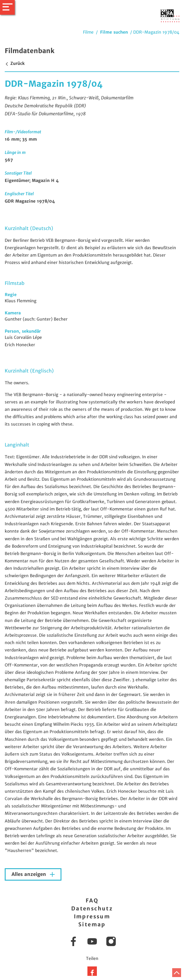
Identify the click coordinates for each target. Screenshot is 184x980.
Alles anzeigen (30, 874)
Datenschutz (92, 908)
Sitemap (92, 924)
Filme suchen (114, 32)
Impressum (92, 916)
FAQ (92, 901)
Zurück (15, 63)
